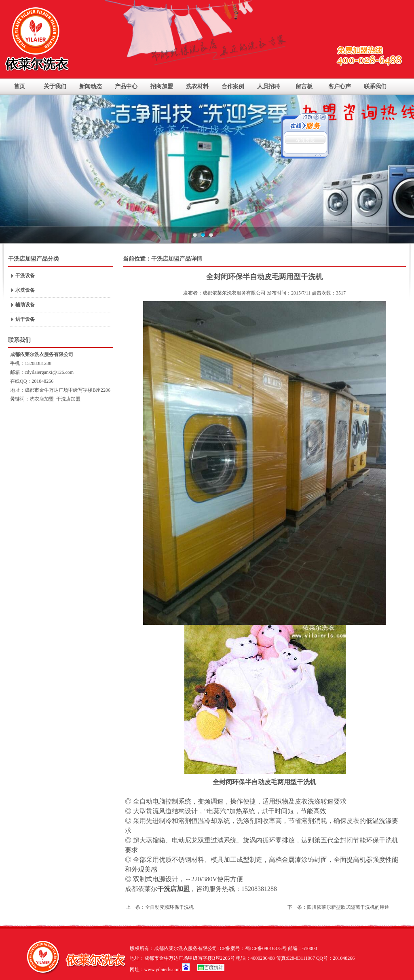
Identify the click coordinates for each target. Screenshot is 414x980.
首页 (19, 86)
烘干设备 (25, 319)
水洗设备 (25, 290)
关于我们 (55, 86)
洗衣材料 (197, 86)
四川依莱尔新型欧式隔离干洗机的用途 (348, 907)
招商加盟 (162, 86)
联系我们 (375, 86)
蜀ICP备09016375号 (266, 948)
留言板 (304, 86)
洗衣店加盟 (42, 399)
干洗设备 (25, 276)
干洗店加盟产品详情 (177, 259)
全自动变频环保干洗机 (169, 907)
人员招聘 (268, 86)
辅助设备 (25, 305)
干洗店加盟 (68, 399)
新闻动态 (91, 86)
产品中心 (126, 86)
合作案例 (233, 86)
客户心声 (340, 86)
